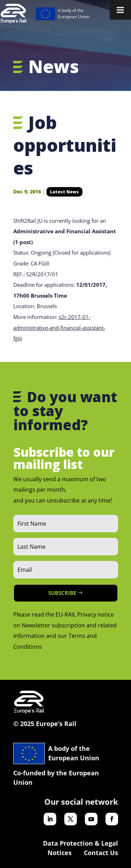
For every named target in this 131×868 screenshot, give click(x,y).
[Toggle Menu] (120, 10)
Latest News (64, 192)
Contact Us (101, 853)
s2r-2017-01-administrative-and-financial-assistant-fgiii (59, 328)
